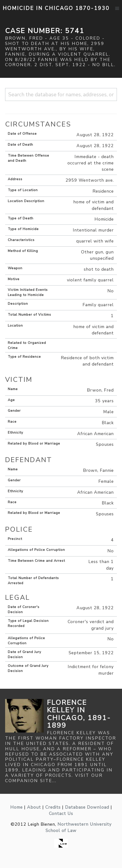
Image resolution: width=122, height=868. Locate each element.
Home (16, 807)
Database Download (87, 807)
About (34, 807)
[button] (117, 9)
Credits (53, 807)
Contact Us (61, 814)
